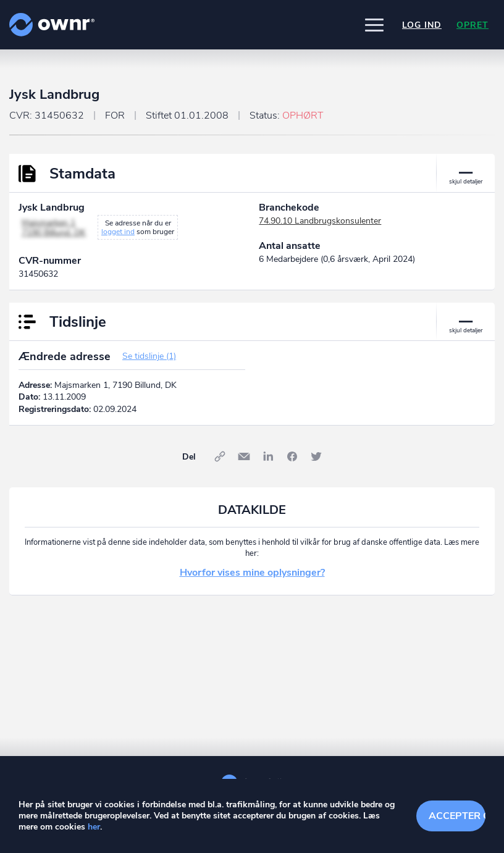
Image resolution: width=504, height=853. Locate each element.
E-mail (244, 456)
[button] (374, 25)
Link (220, 456)
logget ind (118, 232)
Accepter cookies (457, 816)
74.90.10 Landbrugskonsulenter (320, 221)
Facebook (292, 456)
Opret (472, 25)
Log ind (422, 25)
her (94, 827)
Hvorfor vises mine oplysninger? (252, 573)
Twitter (316, 456)
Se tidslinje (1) (149, 356)
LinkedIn (268, 456)
